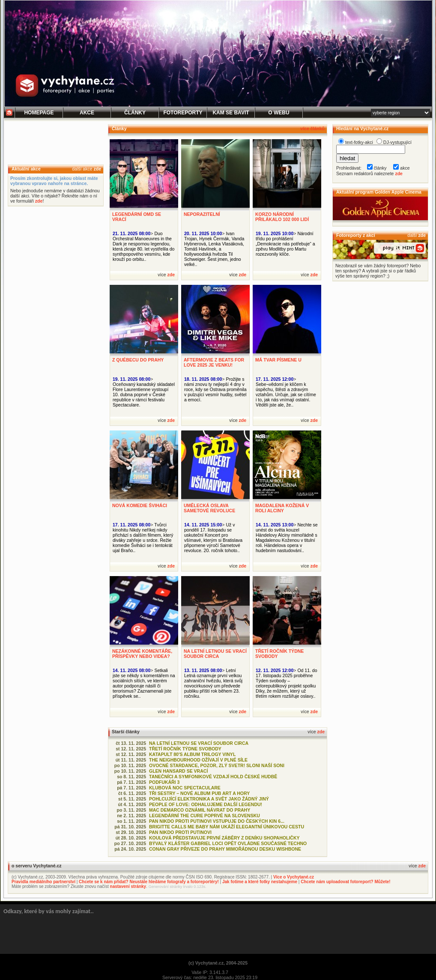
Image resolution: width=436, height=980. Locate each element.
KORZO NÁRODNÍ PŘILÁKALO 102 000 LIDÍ (282, 217)
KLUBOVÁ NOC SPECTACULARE (185, 788)
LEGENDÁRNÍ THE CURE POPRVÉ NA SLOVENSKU (205, 816)
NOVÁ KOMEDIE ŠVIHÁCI (140, 505)
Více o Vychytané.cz (294, 877)
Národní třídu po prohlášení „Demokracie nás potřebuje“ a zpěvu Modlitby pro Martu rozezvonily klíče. (285, 244)
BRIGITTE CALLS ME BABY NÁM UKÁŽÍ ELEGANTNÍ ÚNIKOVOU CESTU (227, 827)
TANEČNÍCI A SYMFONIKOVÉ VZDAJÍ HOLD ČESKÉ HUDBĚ (213, 777)
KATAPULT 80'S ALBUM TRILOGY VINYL (192, 754)
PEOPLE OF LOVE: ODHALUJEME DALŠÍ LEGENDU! (206, 804)
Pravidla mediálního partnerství (43, 882)
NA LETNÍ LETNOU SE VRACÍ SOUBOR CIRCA (215, 654)
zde (97, 169)
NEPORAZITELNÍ (202, 214)
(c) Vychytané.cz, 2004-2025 (218, 963)
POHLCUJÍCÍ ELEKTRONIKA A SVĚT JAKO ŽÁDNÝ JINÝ (209, 799)
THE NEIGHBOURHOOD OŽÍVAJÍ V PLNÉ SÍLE (198, 760)
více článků (312, 128)
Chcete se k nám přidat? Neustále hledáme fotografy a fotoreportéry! (149, 882)
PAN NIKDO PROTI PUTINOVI (180, 832)
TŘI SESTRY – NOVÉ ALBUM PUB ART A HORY (199, 793)
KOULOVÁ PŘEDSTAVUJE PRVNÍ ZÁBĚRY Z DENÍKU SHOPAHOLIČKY (224, 838)
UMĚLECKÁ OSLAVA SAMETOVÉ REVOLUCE (209, 508)
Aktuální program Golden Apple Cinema (379, 192)
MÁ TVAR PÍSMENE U (278, 360)
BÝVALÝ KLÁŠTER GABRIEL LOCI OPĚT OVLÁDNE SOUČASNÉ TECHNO (228, 843)
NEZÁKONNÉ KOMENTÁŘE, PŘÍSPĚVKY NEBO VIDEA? (142, 654)
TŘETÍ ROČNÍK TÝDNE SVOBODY (185, 749)
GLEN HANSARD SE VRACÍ (178, 771)
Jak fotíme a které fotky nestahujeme (260, 882)
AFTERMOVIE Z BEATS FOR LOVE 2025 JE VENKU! (214, 362)
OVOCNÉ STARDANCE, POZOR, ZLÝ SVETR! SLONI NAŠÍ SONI (217, 765)
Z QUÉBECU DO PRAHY (138, 360)
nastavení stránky (128, 886)
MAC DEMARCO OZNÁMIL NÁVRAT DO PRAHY (200, 810)
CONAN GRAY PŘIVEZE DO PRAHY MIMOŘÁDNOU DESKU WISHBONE (225, 849)
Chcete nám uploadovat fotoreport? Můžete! (345, 882)
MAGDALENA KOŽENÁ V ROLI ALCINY (282, 508)
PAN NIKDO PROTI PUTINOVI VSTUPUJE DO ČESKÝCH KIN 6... (217, 821)
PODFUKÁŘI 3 (164, 782)
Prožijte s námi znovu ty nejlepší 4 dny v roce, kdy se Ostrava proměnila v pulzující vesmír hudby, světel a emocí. (215, 389)
